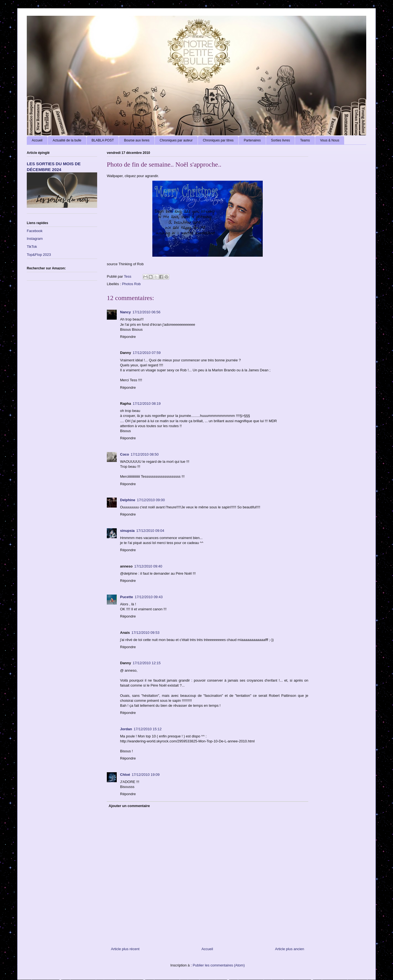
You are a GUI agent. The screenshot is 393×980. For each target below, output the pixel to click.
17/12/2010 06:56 (146, 312)
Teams (305, 140)
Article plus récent (125, 949)
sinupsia (127, 531)
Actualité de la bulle (67, 140)
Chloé (125, 775)
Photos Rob (131, 284)
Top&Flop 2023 (39, 255)
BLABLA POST (103, 140)
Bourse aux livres (137, 140)
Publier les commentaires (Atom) (219, 965)
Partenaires (252, 140)
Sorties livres (281, 140)
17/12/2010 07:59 (147, 353)
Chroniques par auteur (176, 140)
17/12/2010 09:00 (151, 500)
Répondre (128, 337)
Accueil (37, 140)
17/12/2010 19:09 (146, 775)
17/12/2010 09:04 (150, 531)
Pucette (127, 597)
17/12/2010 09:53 (145, 633)
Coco (125, 454)
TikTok (32, 247)
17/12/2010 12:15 (147, 663)
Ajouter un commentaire (129, 806)
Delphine (128, 500)
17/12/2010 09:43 (149, 597)
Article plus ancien (290, 949)
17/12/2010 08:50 (145, 454)
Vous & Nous (330, 140)
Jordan (126, 729)
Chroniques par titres (218, 140)
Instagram (35, 239)
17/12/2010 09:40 (148, 566)
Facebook (35, 231)
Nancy (125, 312)
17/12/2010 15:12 (148, 729)
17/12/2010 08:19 (147, 404)
